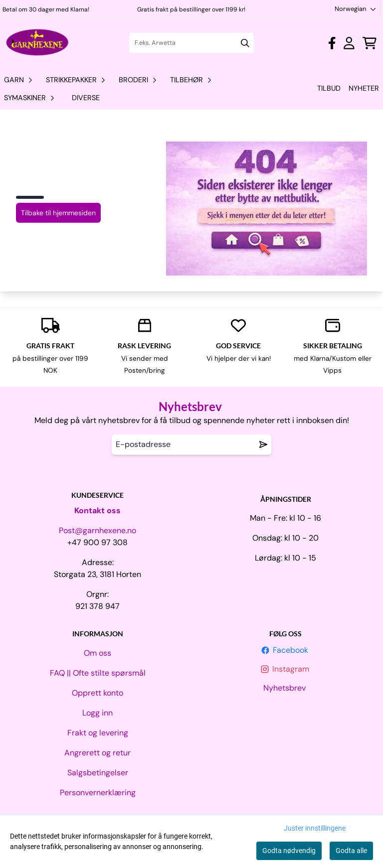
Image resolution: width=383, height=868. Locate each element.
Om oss (97, 653)
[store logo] (38, 43)
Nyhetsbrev (286, 688)
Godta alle (351, 851)
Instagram (286, 669)
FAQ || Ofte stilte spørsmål (98, 673)
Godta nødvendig (289, 851)
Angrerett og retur (97, 753)
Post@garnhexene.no (97, 530)
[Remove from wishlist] (263, 444)
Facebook (286, 650)
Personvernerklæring (98, 793)
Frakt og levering (98, 733)
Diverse (86, 98)
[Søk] (191, 43)
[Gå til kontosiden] (332, 43)
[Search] (245, 43)
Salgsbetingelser (98, 773)
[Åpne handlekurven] (370, 43)
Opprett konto (97, 693)
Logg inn (97, 713)
